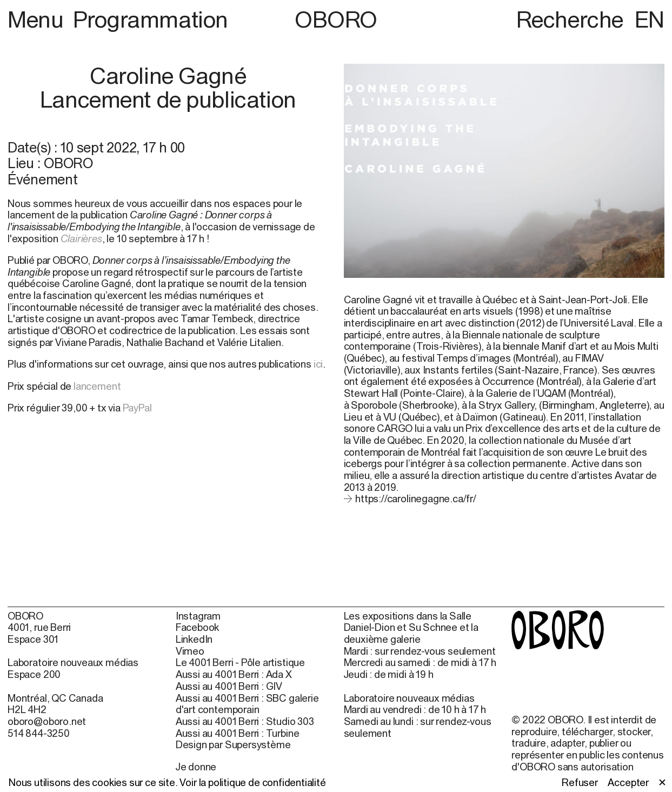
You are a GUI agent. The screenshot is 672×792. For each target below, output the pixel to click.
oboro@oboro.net (47, 721)
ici (318, 364)
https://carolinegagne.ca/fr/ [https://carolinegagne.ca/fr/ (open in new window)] (416, 498)
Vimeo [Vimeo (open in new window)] (190, 651)
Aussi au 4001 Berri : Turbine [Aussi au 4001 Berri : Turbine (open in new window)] (238, 733)
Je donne (196, 767)
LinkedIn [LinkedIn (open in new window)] (194, 639)
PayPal (137, 408)
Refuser (580, 783)
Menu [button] (38, 19)
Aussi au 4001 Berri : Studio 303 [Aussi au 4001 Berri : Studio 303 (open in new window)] (245, 721)
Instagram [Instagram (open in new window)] (198, 616)
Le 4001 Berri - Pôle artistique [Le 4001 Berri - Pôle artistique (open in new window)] (240, 663)
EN (650, 19)
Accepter (628, 783)
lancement (97, 386)
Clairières (81, 238)
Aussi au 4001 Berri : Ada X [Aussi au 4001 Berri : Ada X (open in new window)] (234, 674)
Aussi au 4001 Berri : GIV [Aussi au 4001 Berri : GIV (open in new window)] (229, 686)
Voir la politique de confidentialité (252, 782)
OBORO (336, 19)
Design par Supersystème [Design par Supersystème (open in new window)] (233, 745)
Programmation (151, 19)
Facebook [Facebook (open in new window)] (198, 627)
